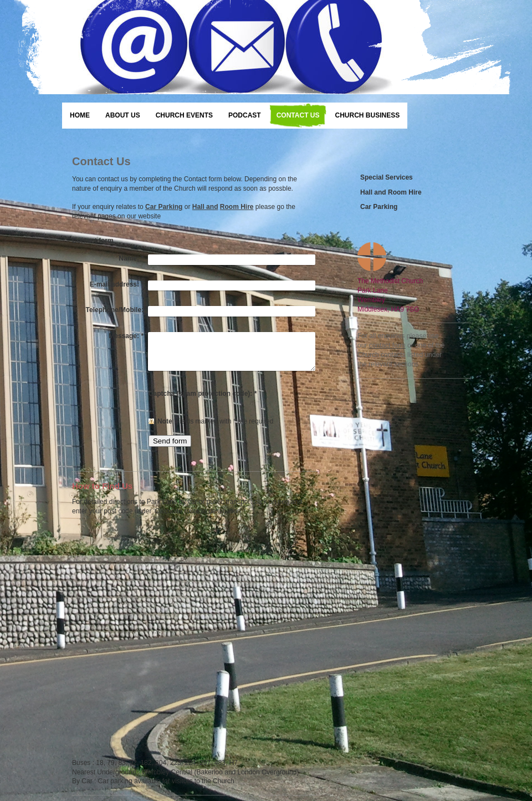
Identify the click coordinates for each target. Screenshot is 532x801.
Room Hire (237, 207)
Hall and (205, 207)
